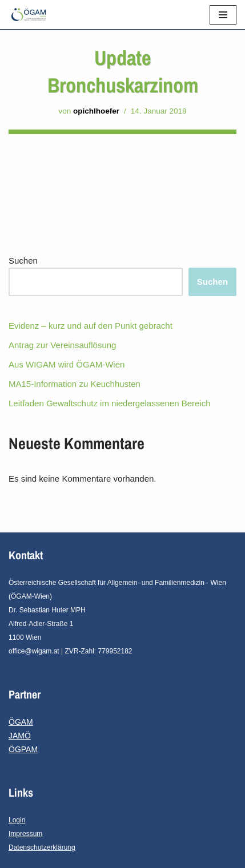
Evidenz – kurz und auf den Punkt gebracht (91, 326)
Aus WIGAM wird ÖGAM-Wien (67, 364)
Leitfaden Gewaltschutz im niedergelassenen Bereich (110, 403)
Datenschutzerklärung (42, 847)
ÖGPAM (23, 749)
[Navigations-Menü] (223, 15)
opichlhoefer (96, 111)
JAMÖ (20, 736)
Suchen (23, 261)
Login (17, 820)
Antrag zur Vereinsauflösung (62, 345)
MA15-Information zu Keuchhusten (75, 384)
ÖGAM (21, 722)
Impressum (25, 834)
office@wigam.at (34, 651)
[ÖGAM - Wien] (31, 15)
